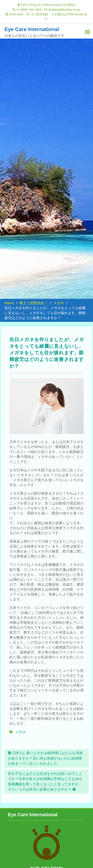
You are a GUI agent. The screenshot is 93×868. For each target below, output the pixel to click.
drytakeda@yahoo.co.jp (64, 10)
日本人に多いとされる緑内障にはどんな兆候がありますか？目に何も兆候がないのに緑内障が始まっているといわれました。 (45, 758)
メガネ (20, 732)
